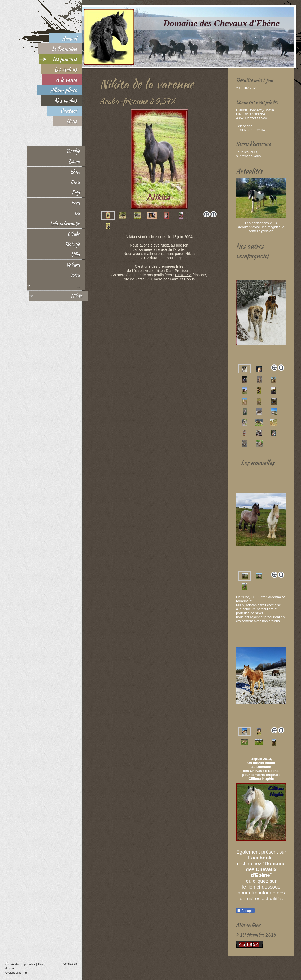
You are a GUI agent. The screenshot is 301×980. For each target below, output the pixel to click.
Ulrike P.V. (183, 275)
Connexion (70, 964)
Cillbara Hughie (261, 779)
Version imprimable (21, 964)
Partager (245, 911)
